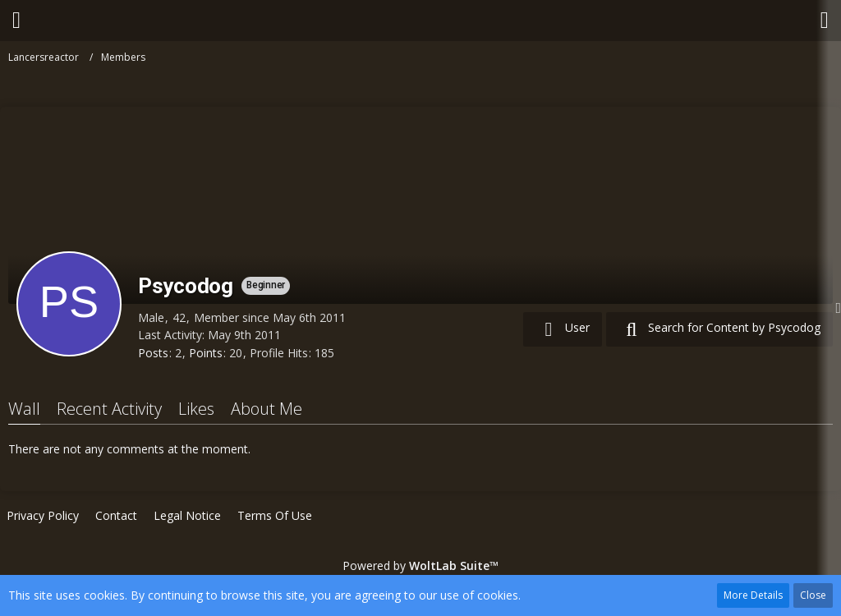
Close (813, 595)
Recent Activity (109, 409)
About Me (267, 409)
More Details (753, 595)
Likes (196, 409)
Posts (153, 353)
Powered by (420, 565)
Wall (24, 409)
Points (206, 353)
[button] (16, 21)
